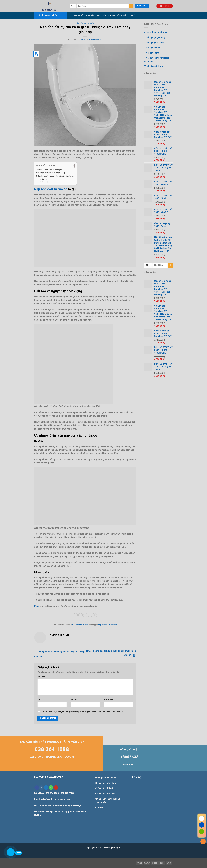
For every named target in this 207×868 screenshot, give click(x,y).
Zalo (18, 853)
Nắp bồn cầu (82, 23)
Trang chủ (78, 15)
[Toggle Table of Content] (71, 166)
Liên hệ (131, 15)
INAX (37, 606)
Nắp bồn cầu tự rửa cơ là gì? (50, 170)
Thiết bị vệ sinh (152, 53)
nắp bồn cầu (103, 625)
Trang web (109, 699)
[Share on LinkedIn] (95, 615)
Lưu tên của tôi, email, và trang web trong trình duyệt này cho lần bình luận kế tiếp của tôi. (83, 712)
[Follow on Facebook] (37, 788)
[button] (142, 6)
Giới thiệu (101, 15)
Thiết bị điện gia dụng (155, 37)
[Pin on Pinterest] (90, 615)
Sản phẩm (90, 15)
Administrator (96, 40)
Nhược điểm (46, 182)
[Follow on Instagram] (41, 788)
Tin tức (111, 15)
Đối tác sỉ (121, 15)
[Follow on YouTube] (56, 788)
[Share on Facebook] (76, 615)
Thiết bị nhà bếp (152, 48)
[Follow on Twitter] (46, 788)
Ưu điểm (45, 179)
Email (74, 699)
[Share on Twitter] (80, 615)
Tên (40, 699)
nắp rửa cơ (113, 625)
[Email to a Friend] (85, 615)
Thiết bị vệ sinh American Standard (157, 60)
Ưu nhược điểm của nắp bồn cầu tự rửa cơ (56, 176)
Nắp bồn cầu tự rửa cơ (51, 189)
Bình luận (43, 677)
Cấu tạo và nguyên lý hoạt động (51, 173)
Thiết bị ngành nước (154, 43)
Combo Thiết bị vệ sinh (156, 32)
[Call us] (51, 788)
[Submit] (131, 6)
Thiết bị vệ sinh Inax (154, 66)
